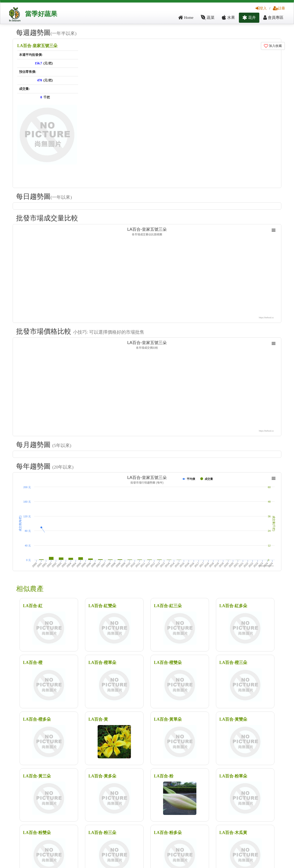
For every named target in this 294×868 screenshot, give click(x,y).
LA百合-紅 (33, 606)
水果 (228, 18)
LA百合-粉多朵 (168, 833)
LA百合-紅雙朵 (102, 606)
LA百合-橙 (33, 663)
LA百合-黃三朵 (37, 776)
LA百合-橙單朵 (102, 663)
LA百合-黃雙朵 (233, 719)
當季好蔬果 (41, 14)
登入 (261, 8)
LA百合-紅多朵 (233, 606)
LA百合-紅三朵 (168, 606)
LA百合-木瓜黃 (233, 833)
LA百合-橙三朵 (233, 663)
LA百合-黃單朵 (168, 719)
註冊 (279, 8)
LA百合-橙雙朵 (168, 663)
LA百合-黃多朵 (102, 776)
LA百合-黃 (98, 719)
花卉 (249, 18)
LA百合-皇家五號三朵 (37, 46)
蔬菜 (208, 18)
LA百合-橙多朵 (37, 719)
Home (186, 18)
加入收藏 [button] (273, 46)
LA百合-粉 (164, 776)
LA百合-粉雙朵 (37, 833)
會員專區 (273, 18)
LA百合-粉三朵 (102, 833)
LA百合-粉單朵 (233, 776)
